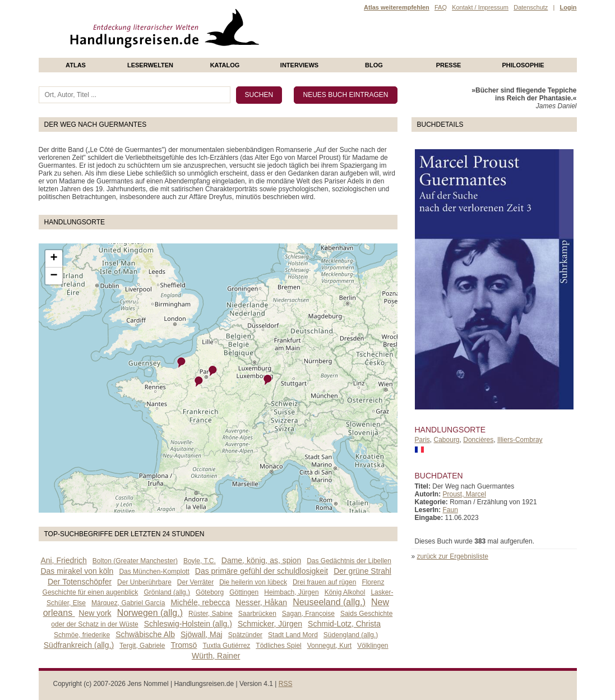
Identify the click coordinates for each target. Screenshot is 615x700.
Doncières (478, 440)
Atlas (76, 65)
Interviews (299, 65)
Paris (422, 440)
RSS (286, 684)
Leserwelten (150, 65)
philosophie (523, 65)
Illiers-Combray (520, 440)
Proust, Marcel (464, 494)
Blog (374, 65)
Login (568, 7)
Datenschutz (531, 7)
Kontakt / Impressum (480, 7)
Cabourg (447, 440)
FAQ (441, 7)
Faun (450, 510)
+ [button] (54, 259)
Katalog (225, 65)
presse (449, 65)
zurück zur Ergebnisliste (453, 556)
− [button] (54, 276)
